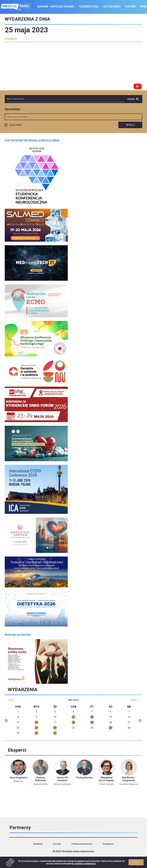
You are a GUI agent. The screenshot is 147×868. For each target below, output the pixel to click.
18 (73, 722)
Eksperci (17, 750)
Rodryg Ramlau (85, 778)
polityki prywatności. (86, 864)
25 (73, 728)
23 (36, 728)
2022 (11, 700)
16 (36, 722)
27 (111, 728)
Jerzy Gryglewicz (18, 778)
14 (129, 717)
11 (73, 717)
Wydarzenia (23, 689)
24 (55, 728)
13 (111, 717)
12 (92, 717)
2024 (134, 700)
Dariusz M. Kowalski (63, 779)
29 (18, 733)
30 (36, 733)
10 (55, 717)
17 (55, 722)
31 (55, 733)
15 (18, 722)
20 (111, 722)
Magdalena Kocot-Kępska (107, 779)
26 (92, 728)
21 (129, 722)
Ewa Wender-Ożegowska (129, 779)
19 (92, 722)
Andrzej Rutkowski (40, 779)
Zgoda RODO (15, 125)
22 (18, 728)
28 (129, 728)
